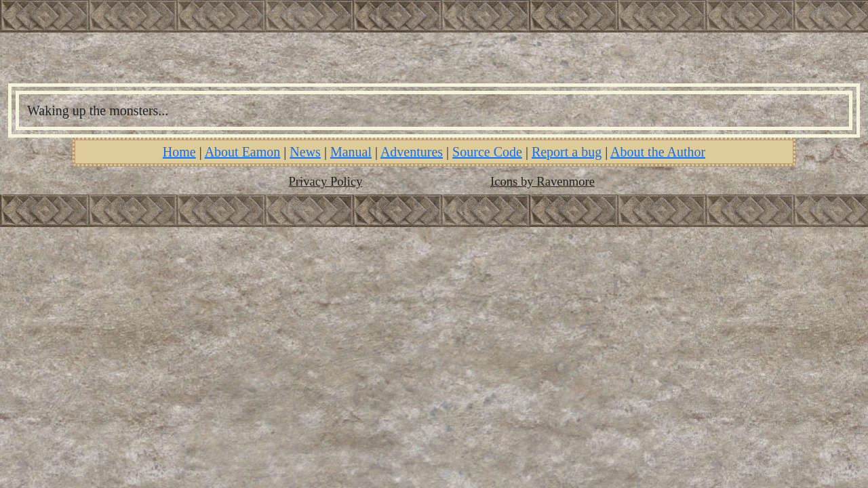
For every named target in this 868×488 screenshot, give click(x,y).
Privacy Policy (326, 181)
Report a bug (567, 152)
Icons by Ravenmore (542, 181)
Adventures (412, 152)
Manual (351, 152)
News (305, 152)
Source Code (487, 152)
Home (179, 152)
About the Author (658, 152)
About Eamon (243, 152)
